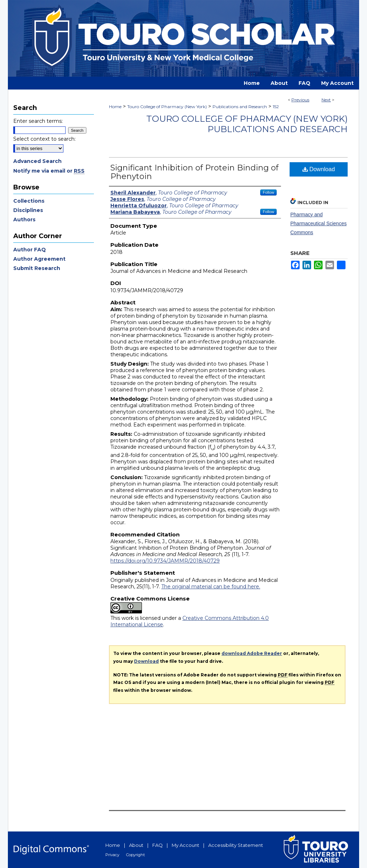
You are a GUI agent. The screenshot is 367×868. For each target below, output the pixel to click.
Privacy (112, 855)
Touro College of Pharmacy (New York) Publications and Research (247, 124)
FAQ (158, 845)
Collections (29, 201)
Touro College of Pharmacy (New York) (167, 107)
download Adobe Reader (252, 653)
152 (276, 107)
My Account (185, 845)
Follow (268, 192)
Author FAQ (30, 250)
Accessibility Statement (236, 845)
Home (115, 107)
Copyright (135, 855)
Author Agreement (39, 259)
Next (326, 100)
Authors (24, 220)
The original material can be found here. (211, 587)
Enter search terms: (38, 121)
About (136, 845)
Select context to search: (44, 139)
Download (319, 169)
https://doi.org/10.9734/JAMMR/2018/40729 (165, 561)
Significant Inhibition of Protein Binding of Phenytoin (194, 172)
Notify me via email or (49, 171)
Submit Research (37, 268)
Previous (300, 100)
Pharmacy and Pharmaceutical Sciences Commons (318, 223)
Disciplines (28, 210)
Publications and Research (240, 107)
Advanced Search (37, 161)
